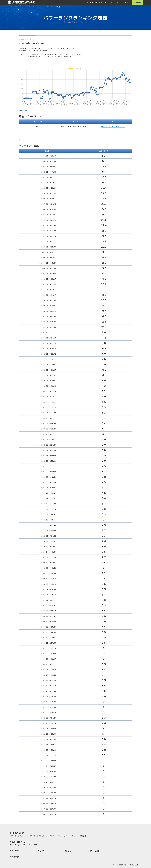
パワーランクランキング (32, 7)
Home (9, 7)
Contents (18, 7)
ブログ (117, 2)
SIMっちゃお (62, 836)
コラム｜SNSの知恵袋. (78, 836)
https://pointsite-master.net (113, 127)
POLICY (40, 851)
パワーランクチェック (95, 2)
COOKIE (67, 851)
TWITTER (15, 857)
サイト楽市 (33, 845)
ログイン (127, 2)
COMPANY (15, 851)
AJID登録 (138, 2)
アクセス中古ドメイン (18, 845)
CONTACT (95, 851)
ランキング (108, 2)
